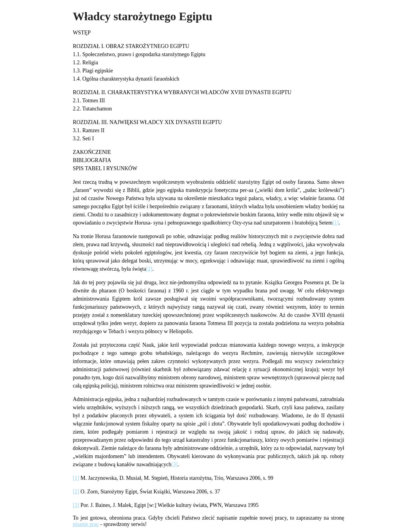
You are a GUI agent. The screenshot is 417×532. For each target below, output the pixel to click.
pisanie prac (86, 524)
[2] (149, 269)
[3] (174, 464)
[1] (336, 223)
